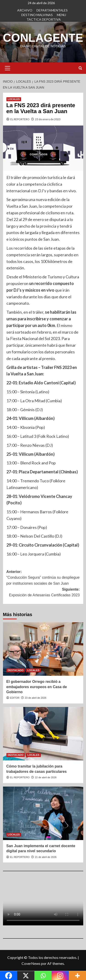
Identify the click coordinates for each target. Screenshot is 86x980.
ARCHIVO (25, 10)
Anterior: (43, 578)
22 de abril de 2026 (46, 777)
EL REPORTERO (20, 119)
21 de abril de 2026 (46, 857)
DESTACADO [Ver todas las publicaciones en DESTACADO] (16, 670)
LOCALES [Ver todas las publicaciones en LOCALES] (14, 99)
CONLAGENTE (43, 38)
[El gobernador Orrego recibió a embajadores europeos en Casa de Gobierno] (43, 649)
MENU (61, 15)
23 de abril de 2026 (36, 698)
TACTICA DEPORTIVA (44, 19)
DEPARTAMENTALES (52, 10)
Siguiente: (43, 593)
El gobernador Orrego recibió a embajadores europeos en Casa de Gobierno (37, 687)
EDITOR (15, 698)
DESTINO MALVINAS (37, 15)
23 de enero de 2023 (48, 119)
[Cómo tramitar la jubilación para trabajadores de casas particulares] (43, 734)
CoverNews (31, 963)
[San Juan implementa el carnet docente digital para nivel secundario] (43, 813)
